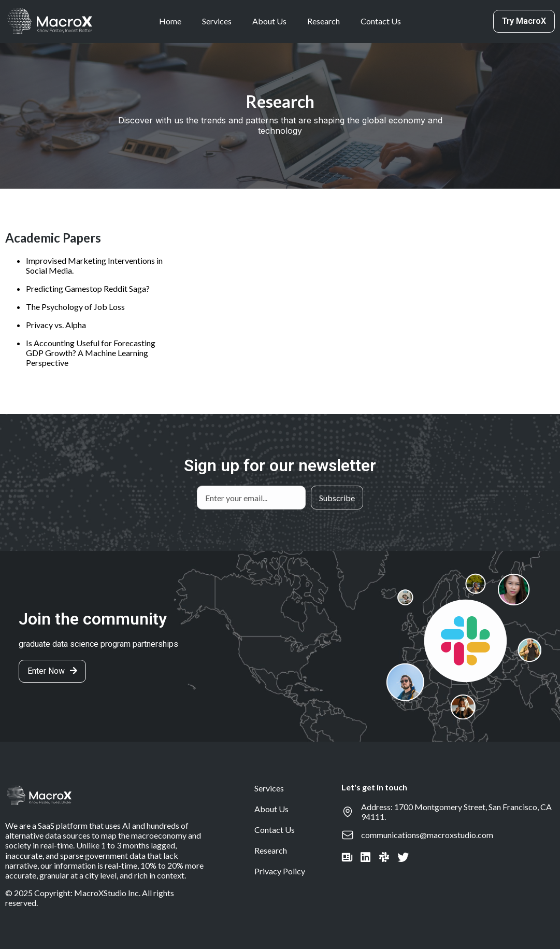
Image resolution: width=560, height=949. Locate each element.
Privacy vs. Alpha (56, 325)
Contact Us (381, 21)
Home (170, 21)
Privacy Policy (280, 871)
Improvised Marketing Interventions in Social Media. (94, 265)
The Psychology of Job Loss (75, 307)
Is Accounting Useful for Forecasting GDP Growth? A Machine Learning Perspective (91, 353)
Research (324, 21)
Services (217, 21)
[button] (524, 22)
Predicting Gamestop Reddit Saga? (88, 288)
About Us (269, 21)
